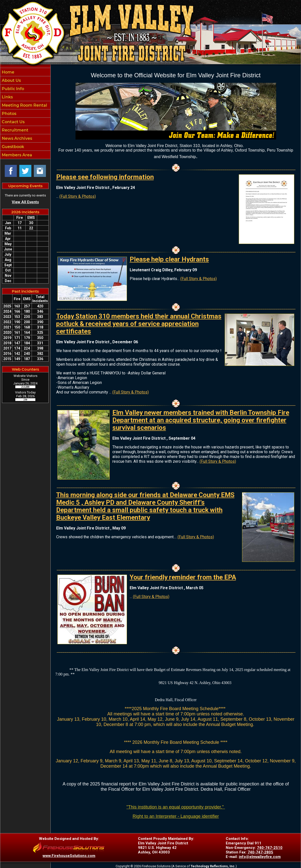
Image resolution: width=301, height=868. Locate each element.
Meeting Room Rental (24, 105)
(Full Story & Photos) (78, 196)
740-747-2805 (260, 852)
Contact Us (13, 122)
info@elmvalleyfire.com (260, 857)
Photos (9, 114)
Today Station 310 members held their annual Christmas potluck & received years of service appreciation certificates (139, 324)
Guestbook (12, 147)
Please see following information (105, 177)
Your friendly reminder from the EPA (183, 577)
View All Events (25, 202)
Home (8, 72)
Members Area (16, 155)
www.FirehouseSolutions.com (69, 856)
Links (7, 97)
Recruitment (15, 130)
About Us (11, 80)
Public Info (12, 89)
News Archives (16, 138)
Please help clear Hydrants (169, 259)
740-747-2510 (270, 848)
